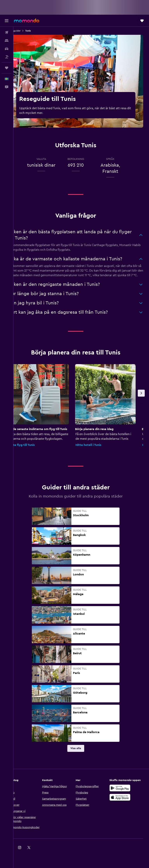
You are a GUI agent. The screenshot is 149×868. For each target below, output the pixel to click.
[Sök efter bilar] (7, 49)
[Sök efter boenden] (7, 41)
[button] (7, 21)
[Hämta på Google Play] (123, 796)
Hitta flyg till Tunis (33, 450)
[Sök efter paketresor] (7, 57)
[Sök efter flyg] (7, 32)
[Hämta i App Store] (123, 806)
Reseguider (25, 31)
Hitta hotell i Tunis (99, 450)
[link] (81, 753)
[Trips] (7, 68)
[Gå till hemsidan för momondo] (27, 20)
